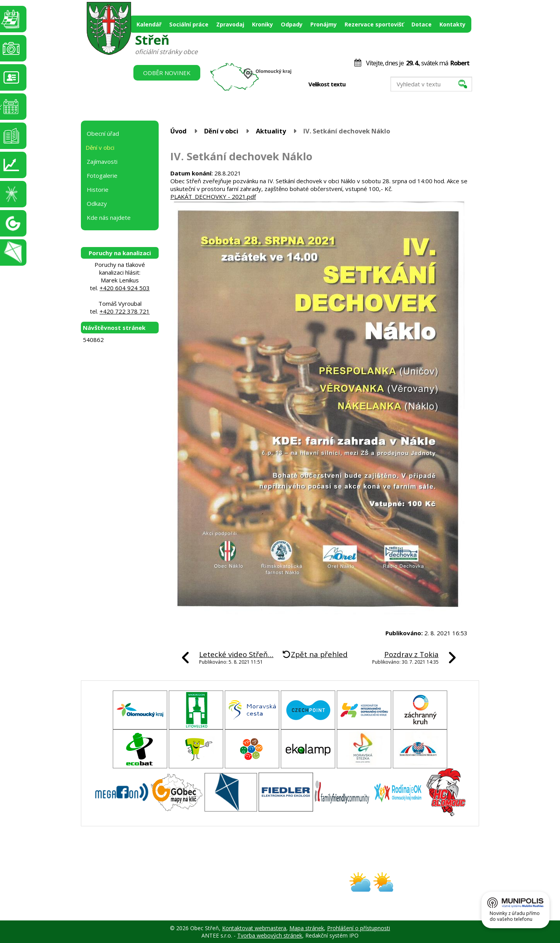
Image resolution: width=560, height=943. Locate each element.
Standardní (365, 84)
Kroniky (262, 24)
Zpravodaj (230, 24)
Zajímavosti (102, 161)
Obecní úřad (103, 133)
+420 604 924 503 (125, 288)
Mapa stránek (307, 928)
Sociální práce (189, 24)
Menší (357, 84)
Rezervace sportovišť (374, 24)
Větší (373, 84)
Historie (98, 189)
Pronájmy (324, 24)
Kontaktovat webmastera (254, 928)
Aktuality (271, 131)
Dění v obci (221, 131)
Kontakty (452, 24)
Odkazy (97, 203)
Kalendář (149, 24)
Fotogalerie (102, 175)
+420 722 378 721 (125, 311)
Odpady (292, 24)
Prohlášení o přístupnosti (359, 928)
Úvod (178, 131)
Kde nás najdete (109, 217)
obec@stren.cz (252, 889)
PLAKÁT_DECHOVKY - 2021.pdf (213, 196)
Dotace (422, 24)
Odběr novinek (167, 73)
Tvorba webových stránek (270, 935)
